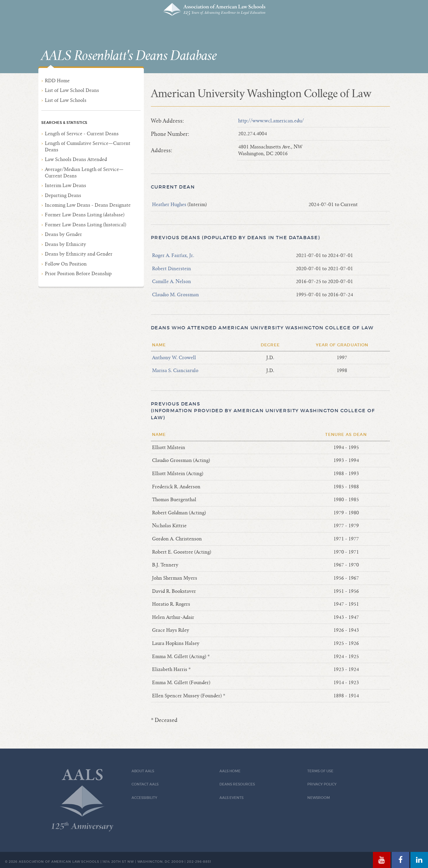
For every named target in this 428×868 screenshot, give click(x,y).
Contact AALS (145, 784)
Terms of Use (320, 771)
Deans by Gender (63, 234)
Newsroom (319, 798)
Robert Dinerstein (172, 269)
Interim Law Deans (65, 185)
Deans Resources (237, 784)
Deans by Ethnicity (65, 244)
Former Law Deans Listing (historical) (86, 225)
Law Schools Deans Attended (76, 159)
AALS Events (231, 798)
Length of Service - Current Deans (82, 134)
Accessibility (144, 798)
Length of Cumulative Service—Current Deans (88, 147)
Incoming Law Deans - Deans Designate (88, 205)
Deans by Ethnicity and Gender (79, 254)
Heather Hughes (170, 204)
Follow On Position (66, 264)
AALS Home (230, 771)
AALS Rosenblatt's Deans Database (129, 56)
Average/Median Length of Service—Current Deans (84, 173)
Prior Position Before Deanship (78, 274)
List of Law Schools (66, 100)
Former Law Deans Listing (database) (85, 215)
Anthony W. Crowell (174, 358)
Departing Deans (63, 195)
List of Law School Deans (72, 90)
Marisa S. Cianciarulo (175, 370)
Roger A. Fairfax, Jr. (173, 255)
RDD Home (57, 81)
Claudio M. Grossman (175, 295)
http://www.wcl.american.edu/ (271, 121)
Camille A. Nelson (172, 281)
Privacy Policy (322, 784)
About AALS (143, 771)
